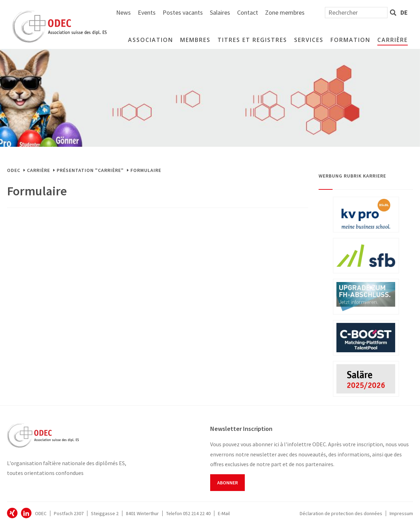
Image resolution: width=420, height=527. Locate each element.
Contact (323, 12)
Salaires (296, 12)
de (404, 12)
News (199, 12)
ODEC (14, 170)
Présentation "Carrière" (90, 170)
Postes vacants (259, 12)
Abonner (227, 483)
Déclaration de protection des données (341, 513)
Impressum (401, 513)
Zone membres (361, 12)
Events (223, 12)
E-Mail (224, 513)
